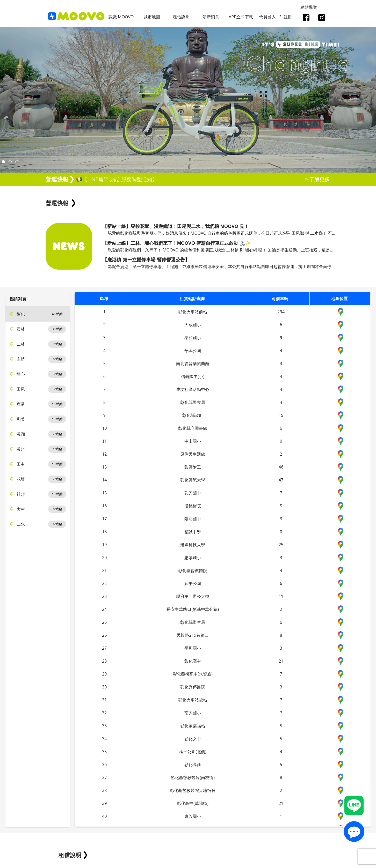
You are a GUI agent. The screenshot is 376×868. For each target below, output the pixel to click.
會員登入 (267, 17)
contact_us (354, 831)
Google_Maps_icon (341, 312)
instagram (321, 18)
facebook (306, 18)
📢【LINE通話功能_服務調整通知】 (117, 179)
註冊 (288, 17)
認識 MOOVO (121, 17)
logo (76, 16)
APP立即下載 (241, 17)
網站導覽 (309, 7)
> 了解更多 (318, 179)
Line (354, 806)
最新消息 (211, 17)
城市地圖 (152, 17)
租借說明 (181, 17)
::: (2, 3)
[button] (3, 162)
